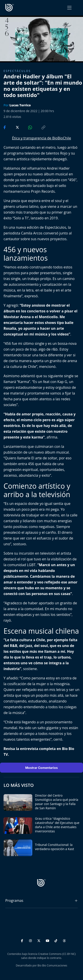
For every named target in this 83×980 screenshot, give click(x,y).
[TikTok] (57, 940)
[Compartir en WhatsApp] (26, 127)
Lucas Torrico (20, 105)
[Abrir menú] (69, 8)
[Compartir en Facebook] (5, 127)
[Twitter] (40, 940)
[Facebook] (23, 940)
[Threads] (64, 940)
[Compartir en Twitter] (13, 127)
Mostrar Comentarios (41, 768)
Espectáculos (17, 71)
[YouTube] (48, 940)
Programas (14, 901)
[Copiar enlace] (39, 127)
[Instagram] (31, 940)
